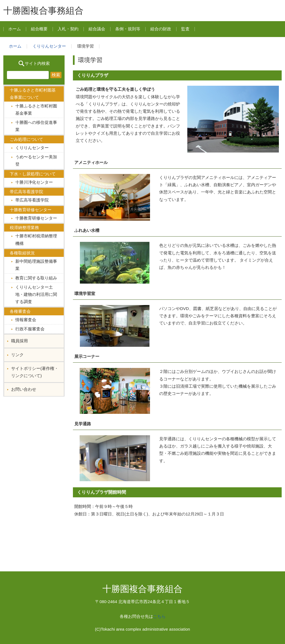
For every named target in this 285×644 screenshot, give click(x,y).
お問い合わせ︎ (24, 389)
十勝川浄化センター (34, 182)
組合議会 (97, 29)
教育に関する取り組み (36, 278)
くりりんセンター (49, 46)
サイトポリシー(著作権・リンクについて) (35, 372)
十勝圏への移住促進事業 (36, 126)
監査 (185, 29)
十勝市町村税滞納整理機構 (36, 239)
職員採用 (19, 341)
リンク (17, 355)
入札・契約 (68, 29)
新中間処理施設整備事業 (36, 265)
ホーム (15, 29)
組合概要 (39, 29)
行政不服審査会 (30, 329)
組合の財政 (161, 29)
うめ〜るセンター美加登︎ (36, 160)
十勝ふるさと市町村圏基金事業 (36, 110)
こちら (159, 616)
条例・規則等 (128, 29)
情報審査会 (26, 320)
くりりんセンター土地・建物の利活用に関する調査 (36, 294)
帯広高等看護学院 (32, 200)
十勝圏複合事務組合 (43, 11)
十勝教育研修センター (36, 218)
